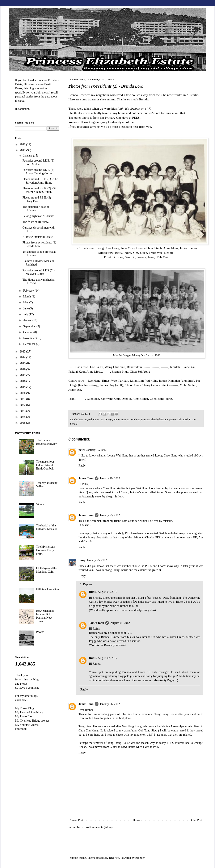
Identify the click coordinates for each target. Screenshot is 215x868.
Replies (87, 585)
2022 (23, 405)
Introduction (22, 109)
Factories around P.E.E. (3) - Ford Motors (39, 162)
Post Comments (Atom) (99, 827)
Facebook (21, 729)
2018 (23, 381)
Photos (40, 632)
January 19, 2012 (96, 450)
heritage (83, 420)
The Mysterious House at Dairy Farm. (45, 550)
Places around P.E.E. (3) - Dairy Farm (37, 199)
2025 (23, 417)
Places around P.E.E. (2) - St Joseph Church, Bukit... (39, 190)
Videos (40, 504)
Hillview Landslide (47, 589)
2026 (23, 423)
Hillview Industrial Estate (38, 237)
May (26, 302)
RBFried (114, 858)
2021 (23, 399)
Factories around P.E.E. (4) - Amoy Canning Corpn (39, 172)
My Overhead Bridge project (32, 721)
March (27, 297)
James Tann (86, 478)
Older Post (196, 820)
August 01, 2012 (108, 592)
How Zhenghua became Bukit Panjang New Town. (45, 616)
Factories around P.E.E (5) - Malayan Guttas (39, 272)
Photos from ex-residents (127, 420)
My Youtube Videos (27, 725)
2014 (23, 357)
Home (136, 820)
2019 (23, 387)
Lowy (82, 560)
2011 (23, 144)
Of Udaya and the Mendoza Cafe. (47, 570)
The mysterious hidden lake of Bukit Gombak (45, 465)
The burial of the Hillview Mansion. (47, 527)
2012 (23, 150)
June (26, 308)
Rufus (93, 592)
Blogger (140, 858)
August (28, 320)
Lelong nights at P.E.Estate (38, 216)
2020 (23, 393)
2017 (23, 375)
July (26, 314)
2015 (23, 363)
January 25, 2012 (110, 515)
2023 (23, 411)
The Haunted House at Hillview (36, 209)
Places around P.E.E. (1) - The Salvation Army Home (40, 181)
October (28, 332)
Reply (82, 466)
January (28, 156)
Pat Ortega (106, 420)
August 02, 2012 (108, 658)
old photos (94, 420)
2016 (23, 369)
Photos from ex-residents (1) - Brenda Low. (40, 244)
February (29, 291)
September (30, 326)
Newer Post (76, 820)
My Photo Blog (24, 716)
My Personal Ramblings (29, 712)
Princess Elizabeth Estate (154, 420)
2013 (23, 352)
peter (82, 450)
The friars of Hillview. (36, 222)
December (29, 344)
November (30, 338)
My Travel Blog (24, 708)
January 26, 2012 (110, 704)
